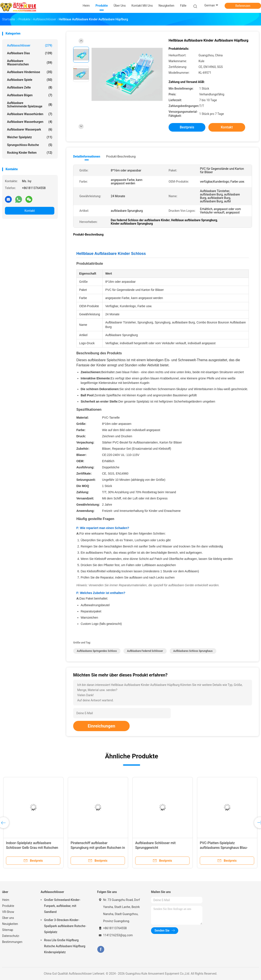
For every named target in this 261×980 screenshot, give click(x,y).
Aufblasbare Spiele (30, 80)
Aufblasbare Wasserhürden (30, 114)
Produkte (8, 906)
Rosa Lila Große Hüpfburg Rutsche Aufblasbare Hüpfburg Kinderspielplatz (65, 946)
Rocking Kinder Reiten (30, 153)
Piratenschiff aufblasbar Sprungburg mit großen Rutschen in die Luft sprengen (98, 848)
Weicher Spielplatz (30, 137)
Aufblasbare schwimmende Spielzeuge (30, 105)
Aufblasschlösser (30, 45)
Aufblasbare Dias (30, 53)
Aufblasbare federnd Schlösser (145, 651)
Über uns (8, 918)
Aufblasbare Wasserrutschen (30, 63)
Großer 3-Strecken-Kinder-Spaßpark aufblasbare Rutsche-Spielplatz (65, 926)
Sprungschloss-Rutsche (30, 145)
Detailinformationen (87, 156)
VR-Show (8, 912)
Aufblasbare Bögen (30, 95)
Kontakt (30, 211)
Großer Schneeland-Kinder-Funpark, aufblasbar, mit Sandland (62, 906)
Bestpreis (187, 127)
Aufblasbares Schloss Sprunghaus (193, 651)
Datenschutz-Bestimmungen (12, 939)
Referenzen (243, 6)
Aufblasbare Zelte (30, 87)
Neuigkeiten (10, 924)
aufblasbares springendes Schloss (97, 651)
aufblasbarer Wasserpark (30, 129)
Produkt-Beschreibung (121, 156)
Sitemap (8, 930)
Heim (6, 900)
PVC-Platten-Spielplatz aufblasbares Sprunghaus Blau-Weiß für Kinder (224, 848)
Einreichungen (101, 726)
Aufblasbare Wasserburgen (30, 122)
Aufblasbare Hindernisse (30, 72)
